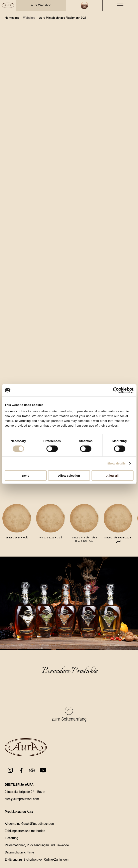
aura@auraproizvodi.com (22, 799)
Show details (117, 463)
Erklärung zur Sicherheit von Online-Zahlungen (37, 860)
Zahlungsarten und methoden (25, 831)
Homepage (12, 18)
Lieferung (11, 838)
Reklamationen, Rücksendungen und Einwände (37, 846)
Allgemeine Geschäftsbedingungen (29, 824)
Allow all (113, 475)
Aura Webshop (41, 5)
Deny (26, 475)
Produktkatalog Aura (19, 812)
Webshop (30, 18)
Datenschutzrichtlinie (19, 853)
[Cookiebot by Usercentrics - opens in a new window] (116, 390)
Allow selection (69, 475)
